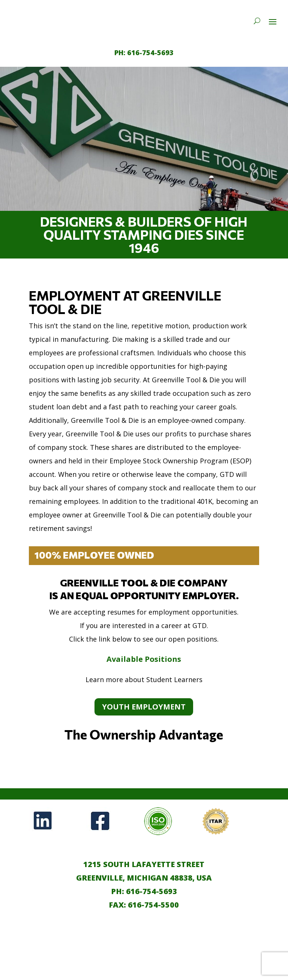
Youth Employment (144, 707)
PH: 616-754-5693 (144, 891)
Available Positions (144, 659)
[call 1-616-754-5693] (144, 53)
